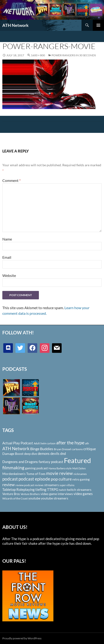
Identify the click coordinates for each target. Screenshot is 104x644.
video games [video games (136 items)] (83, 494)
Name (7, 239)
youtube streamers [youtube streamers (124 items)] (55, 498)
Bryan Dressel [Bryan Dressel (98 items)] (62, 449)
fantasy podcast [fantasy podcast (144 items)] (51, 462)
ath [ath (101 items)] (87, 443)
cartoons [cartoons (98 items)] (77, 449)
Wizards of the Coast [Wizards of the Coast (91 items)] (15, 498)
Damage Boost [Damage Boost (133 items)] (13, 454)
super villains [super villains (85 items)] (67, 485)
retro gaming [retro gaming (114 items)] (81, 479)
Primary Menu (98, 25)
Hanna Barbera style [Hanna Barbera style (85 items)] (60, 468)
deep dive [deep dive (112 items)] (31, 454)
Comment (11, 180)
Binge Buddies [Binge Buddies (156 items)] (42, 449)
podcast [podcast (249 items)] (10, 479)
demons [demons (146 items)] (44, 453)
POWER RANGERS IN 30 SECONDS (74, 55)
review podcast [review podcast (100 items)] (25, 485)
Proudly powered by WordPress (22, 638)
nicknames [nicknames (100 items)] (80, 474)
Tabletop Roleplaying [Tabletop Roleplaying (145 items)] (19, 489)
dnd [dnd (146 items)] (63, 453)
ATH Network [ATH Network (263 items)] (16, 448)
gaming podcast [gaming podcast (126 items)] (36, 468)
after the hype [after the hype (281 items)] (70, 443)
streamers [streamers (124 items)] (52, 485)
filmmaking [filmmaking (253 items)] (13, 468)
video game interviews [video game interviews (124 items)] (57, 494)
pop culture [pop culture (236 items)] (61, 479)
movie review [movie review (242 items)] (59, 473)
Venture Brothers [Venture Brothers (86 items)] (30, 494)
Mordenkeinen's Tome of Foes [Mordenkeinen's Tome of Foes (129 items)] (24, 474)
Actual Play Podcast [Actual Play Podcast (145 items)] (18, 443)
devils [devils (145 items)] (55, 453)
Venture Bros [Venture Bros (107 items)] (11, 494)
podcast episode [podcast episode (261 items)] (34, 479)
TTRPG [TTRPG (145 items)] (53, 489)
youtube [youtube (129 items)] (34, 498)
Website (9, 275)
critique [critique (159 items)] (90, 449)
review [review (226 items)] (9, 485)
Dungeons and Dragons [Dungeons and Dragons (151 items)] (20, 462)
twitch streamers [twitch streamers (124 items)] (79, 490)
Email (7, 257)
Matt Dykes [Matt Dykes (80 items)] (79, 468)
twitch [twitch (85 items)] (63, 490)
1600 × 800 (38, 55)
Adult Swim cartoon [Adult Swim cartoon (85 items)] (45, 443)
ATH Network (15, 25)
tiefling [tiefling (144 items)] (41, 489)
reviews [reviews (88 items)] (39, 485)
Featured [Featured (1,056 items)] (77, 460)
